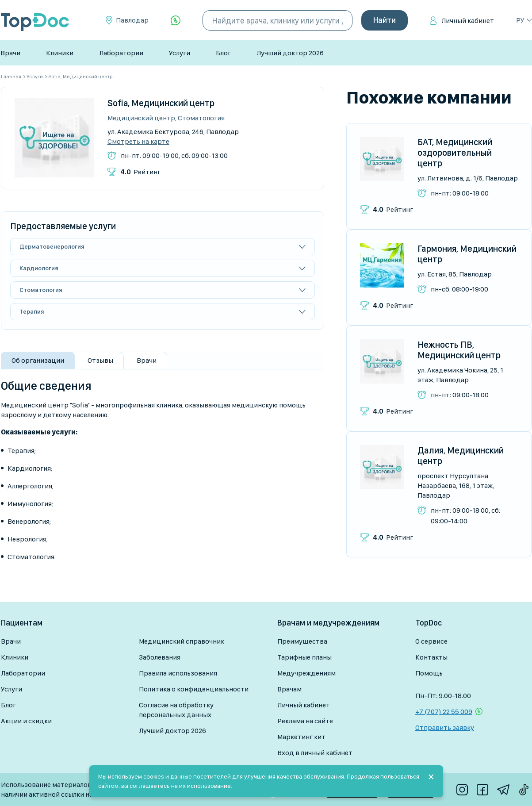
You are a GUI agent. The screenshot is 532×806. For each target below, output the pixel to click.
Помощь (429, 673)
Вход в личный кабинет (315, 753)
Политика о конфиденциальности (194, 689)
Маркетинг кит (301, 737)
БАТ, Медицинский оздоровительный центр (455, 153)
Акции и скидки (26, 721)
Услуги (180, 53)
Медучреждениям (306, 673)
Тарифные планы (304, 657)
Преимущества (302, 641)
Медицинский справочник (182, 641)
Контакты (431, 657)
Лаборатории (121, 53)
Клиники (60, 53)
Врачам (289, 689)
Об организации (38, 360)
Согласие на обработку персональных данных (176, 710)
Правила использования (178, 673)
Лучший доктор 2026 (290, 53)
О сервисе (431, 641)
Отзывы (100, 360)
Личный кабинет (468, 21)
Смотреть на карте (138, 142)
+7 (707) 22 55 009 (444, 712)
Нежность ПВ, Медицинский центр (459, 350)
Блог (223, 53)
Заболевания (160, 657)
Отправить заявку (445, 727)
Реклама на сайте (305, 721)
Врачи (10, 53)
